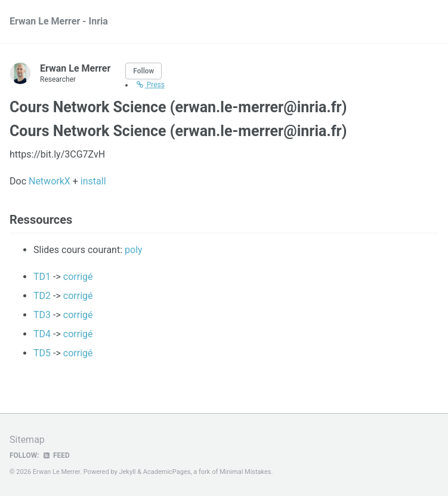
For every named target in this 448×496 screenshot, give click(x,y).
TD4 (42, 334)
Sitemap (27, 440)
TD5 (42, 353)
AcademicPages (167, 472)
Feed (56, 455)
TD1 (42, 277)
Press (150, 85)
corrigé (78, 277)
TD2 (42, 296)
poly (134, 250)
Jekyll (127, 472)
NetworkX (50, 181)
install (93, 181)
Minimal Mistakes (245, 472)
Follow (143, 71)
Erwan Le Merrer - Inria (59, 21)
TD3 (42, 315)
